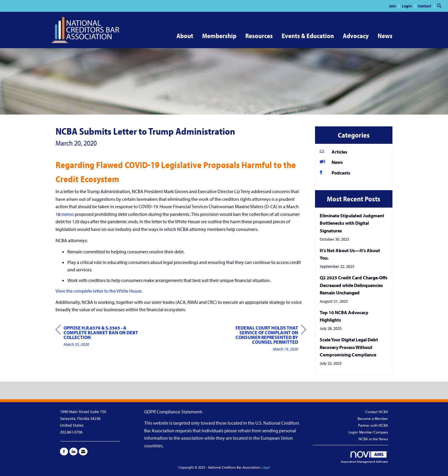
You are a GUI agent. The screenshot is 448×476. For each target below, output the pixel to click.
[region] (262, 339)
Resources (259, 36)
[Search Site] (440, 6)
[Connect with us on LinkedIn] (73, 451)
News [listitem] (331, 162)
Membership (219, 36)
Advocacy (356, 36)
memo (68, 214)
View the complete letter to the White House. (99, 291)
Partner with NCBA (373, 425)
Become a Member (373, 418)
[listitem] (395, 6)
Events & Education (308, 36)
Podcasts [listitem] (335, 173)
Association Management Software (364, 457)
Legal (266, 467)
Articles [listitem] (333, 152)
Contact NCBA (377, 412)
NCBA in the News (373, 439)
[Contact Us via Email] (83, 451)
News (385, 36)
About (185, 36)
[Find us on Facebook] (64, 451)
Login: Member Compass (368, 432)
